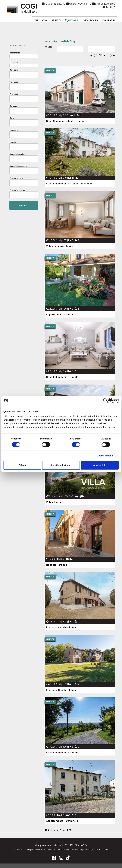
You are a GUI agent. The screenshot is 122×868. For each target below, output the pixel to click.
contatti (109, 20)
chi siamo (41, 20)
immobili (72, 20)
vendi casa (91, 20)
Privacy (66, 850)
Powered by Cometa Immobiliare (96, 850)
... (108, 55)
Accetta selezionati (61, 465)
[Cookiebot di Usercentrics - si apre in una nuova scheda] (105, 401)
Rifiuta (22, 465)
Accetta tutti (100, 465)
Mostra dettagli (105, 456)
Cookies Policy (76, 850)
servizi (56, 20)
